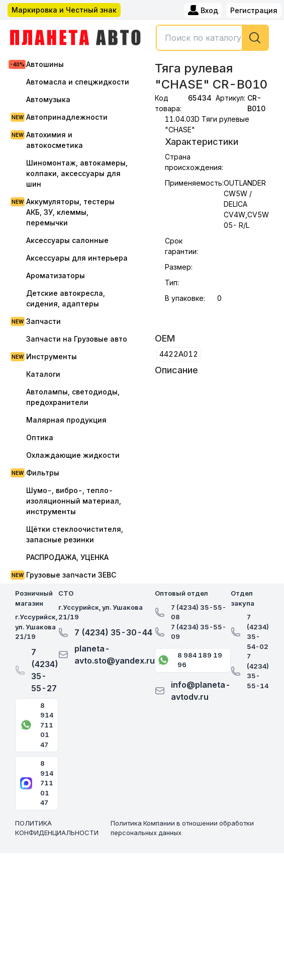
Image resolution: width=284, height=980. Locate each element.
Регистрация (254, 10)
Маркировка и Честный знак (64, 10)
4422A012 (179, 354)
